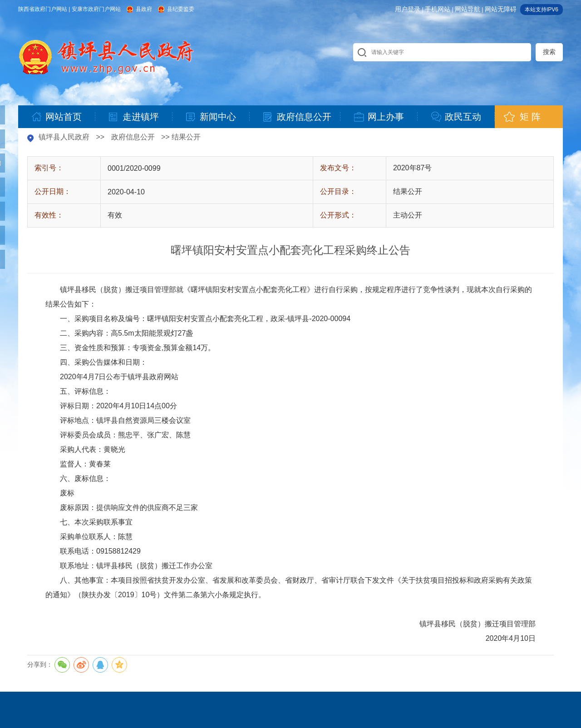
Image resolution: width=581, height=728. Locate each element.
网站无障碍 (501, 9)
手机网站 (438, 9)
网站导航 (468, 9)
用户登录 (408, 9)
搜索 (549, 52)
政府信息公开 (133, 137)
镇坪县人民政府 (64, 137)
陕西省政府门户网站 (43, 9)
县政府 (144, 9)
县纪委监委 (181, 9)
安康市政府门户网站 (96, 9)
